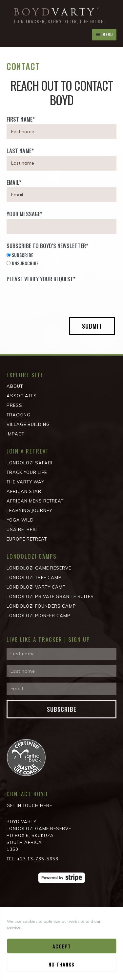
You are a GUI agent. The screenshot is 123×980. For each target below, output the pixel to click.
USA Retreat (22, 529)
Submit (92, 326)
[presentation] (56, 297)
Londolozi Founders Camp (41, 606)
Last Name (20, 151)
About (15, 386)
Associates (22, 396)
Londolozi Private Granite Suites (50, 596)
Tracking (19, 415)
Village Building (28, 424)
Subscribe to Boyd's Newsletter (47, 246)
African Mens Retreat (35, 501)
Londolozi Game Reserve (39, 568)
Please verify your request (41, 279)
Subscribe (62, 709)
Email (14, 182)
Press (14, 405)
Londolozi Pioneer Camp (39, 616)
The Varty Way (25, 482)
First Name (21, 119)
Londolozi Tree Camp (34, 577)
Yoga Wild (20, 520)
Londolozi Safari (30, 463)
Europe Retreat (27, 539)
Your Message (24, 214)
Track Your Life (27, 472)
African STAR (24, 491)
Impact (15, 434)
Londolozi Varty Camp (36, 587)
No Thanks (61, 964)
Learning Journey (29, 510)
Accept (62, 946)
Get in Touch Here (29, 805)
